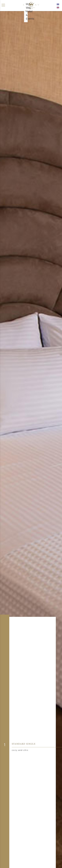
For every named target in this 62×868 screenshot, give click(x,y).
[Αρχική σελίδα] (31, 6)
